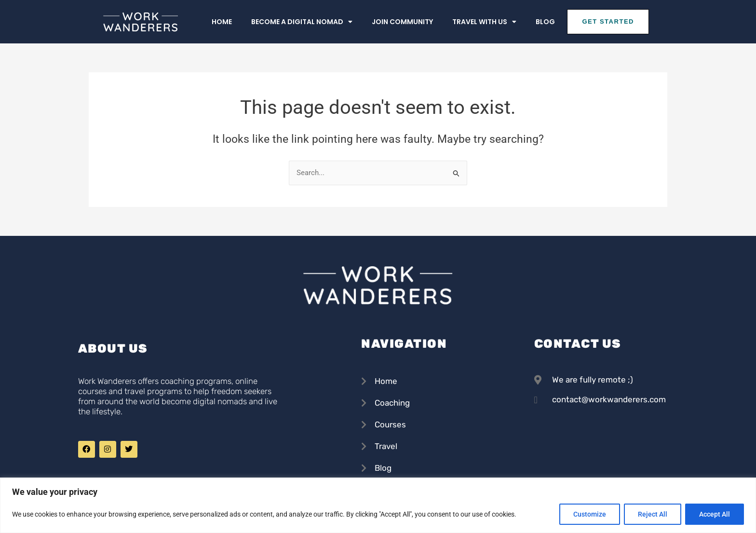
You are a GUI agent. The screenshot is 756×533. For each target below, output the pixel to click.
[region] (378, 505)
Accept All (715, 514)
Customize (590, 514)
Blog (545, 22)
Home (222, 22)
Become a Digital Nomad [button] (302, 22)
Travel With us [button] (484, 22)
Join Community (402, 22)
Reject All (653, 514)
